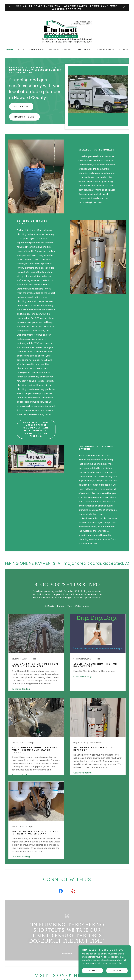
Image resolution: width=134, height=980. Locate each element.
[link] (67, 31)
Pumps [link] (61, 606)
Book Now (21, 106)
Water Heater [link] (82, 606)
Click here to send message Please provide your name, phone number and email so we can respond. (36, 429)
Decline (92, 971)
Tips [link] (69, 606)
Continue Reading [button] (21, 689)
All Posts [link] (50, 606)
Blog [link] (21, 49)
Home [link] (10, 49)
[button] (36, 49)
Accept (117, 971)
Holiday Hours (24, 117)
